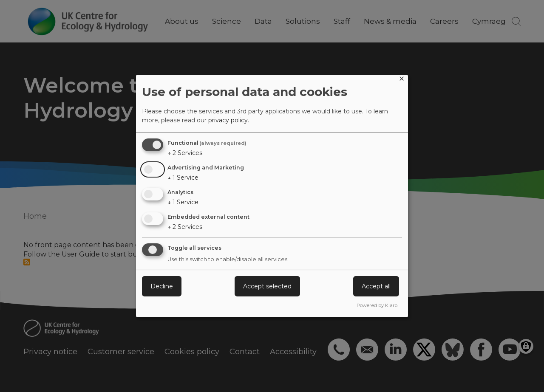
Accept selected (267, 286)
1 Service (183, 178)
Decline (162, 286)
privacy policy (228, 120)
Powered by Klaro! (378, 305)
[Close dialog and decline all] (402, 80)
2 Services (185, 153)
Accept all (376, 286)
